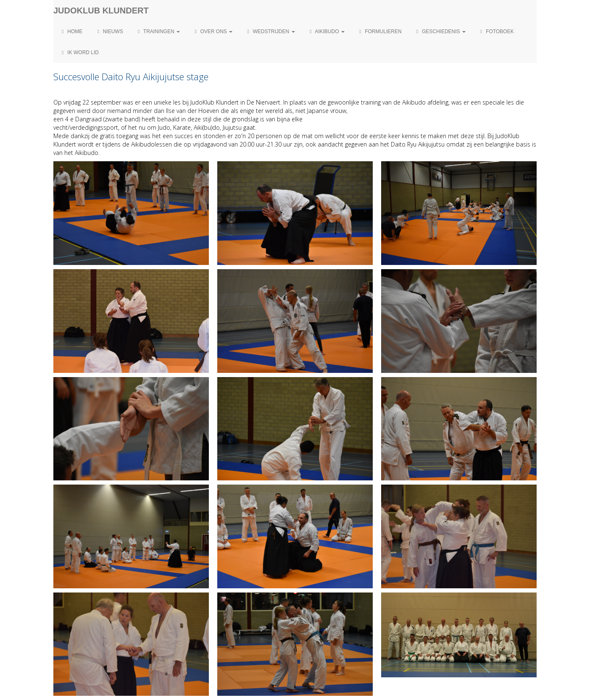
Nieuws (109, 31)
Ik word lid (79, 52)
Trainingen (158, 31)
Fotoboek (496, 31)
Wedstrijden (270, 31)
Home (71, 31)
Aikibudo (326, 31)
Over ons (212, 31)
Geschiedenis (440, 31)
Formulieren (379, 31)
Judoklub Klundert (101, 10)
